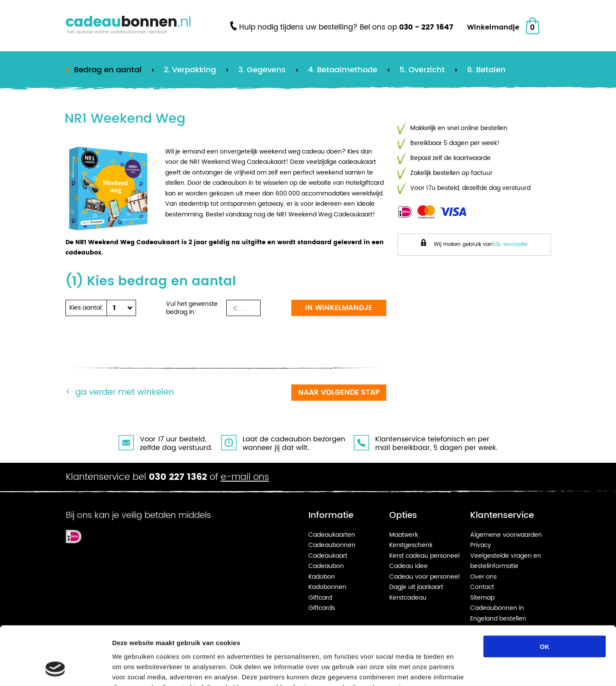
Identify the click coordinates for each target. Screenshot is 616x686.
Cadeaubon (326, 566)
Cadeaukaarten (332, 535)
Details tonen (462, 669)
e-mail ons (245, 477)
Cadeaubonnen (332, 545)
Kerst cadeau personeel (424, 556)
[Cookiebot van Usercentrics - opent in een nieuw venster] (55, 669)
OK (545, 594)
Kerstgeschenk (411, 545)
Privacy (481, 545)
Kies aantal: (86, 308)
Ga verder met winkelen (125, 392)
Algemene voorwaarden (506, 535)
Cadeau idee (409, 566)
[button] (119, 308)
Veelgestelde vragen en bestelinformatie (506, 561)
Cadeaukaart (328, 556)
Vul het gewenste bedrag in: (192, 308)
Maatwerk (404, 535)
